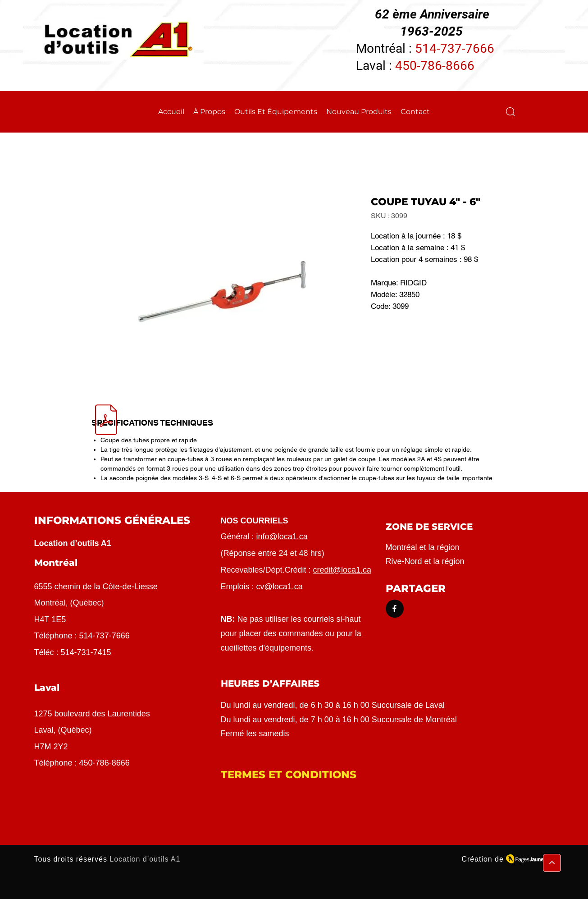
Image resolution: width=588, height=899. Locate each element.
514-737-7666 (455, 48)
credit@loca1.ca (342, 570)
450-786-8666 (435, 66)
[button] (511, 112)
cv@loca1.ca (280, 587)
